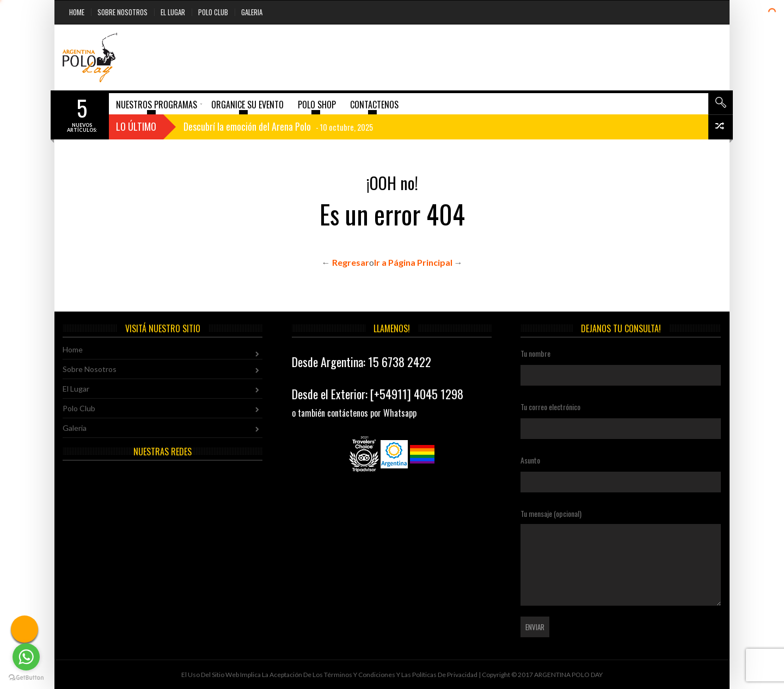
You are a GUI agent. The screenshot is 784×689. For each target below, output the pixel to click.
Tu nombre (620, 364)
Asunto (620, 470)
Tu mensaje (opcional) (620, 557)
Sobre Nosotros (122, 12)
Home (77, 12)
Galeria (252, 12)
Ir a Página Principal (413, 262)
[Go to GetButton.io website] (26, 678)
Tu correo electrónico (620, 417)
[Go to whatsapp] (26, 657)
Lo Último (136, 126)
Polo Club (213, 12)
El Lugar (173, 12)
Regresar (351, 262)
